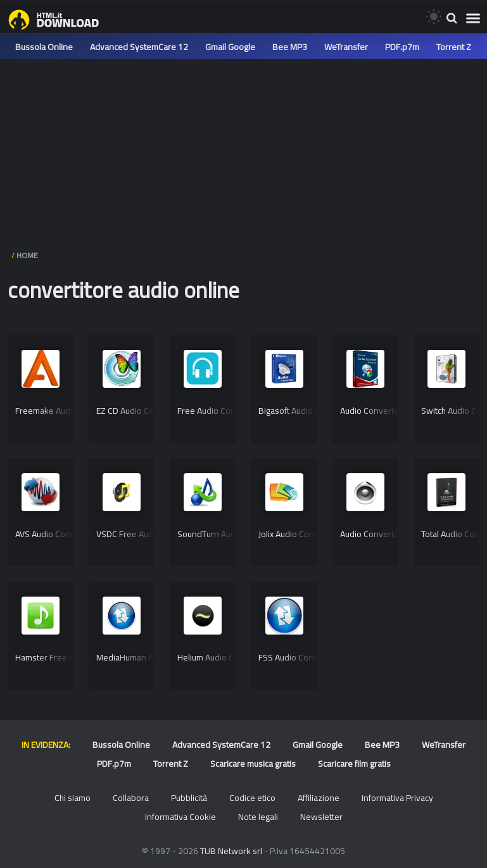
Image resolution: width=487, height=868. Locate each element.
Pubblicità (189, 798)
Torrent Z (454, 47)
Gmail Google (230, 47)
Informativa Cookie (180, 817)
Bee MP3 (290, 47)
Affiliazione (319, 798)
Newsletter (321, 817)
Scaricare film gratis (354, 764)
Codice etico (252, 798)
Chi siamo (73, 798)
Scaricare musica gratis (253, 764)
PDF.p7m (402, 47)
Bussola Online (44, 47)
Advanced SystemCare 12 (139, 47)
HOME (27, 255)
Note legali (258, 817)
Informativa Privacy (397, 798)
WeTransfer (346, 47)
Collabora (131, 798)
